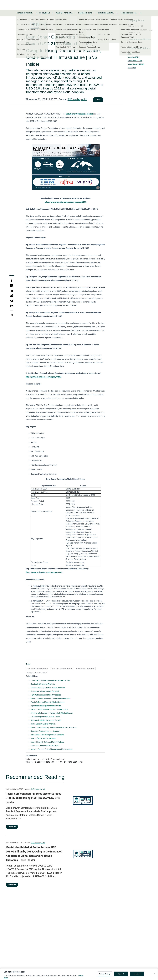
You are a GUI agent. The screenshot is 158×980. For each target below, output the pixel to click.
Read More (12, 827)
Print (129, 54)
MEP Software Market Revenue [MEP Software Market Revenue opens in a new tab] (43, 738)
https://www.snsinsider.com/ (139, 39)
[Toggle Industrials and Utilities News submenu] (117, 13)
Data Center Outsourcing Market (38, 669)
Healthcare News (85, 13)
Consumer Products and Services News (25, 13)
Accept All (137, 975)
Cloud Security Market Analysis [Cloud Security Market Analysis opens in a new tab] (43, 724)
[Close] (154, 975)
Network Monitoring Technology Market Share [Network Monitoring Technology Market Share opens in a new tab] (49, 709)
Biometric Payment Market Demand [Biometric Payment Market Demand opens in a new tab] (45, 731)
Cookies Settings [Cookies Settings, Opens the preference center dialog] (105, 975)
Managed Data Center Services (37, 673)
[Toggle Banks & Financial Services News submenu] (75, 13)
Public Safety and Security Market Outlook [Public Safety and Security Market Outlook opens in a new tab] (48, 702)
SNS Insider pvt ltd (77, 99)
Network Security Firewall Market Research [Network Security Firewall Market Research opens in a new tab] (48, 688)
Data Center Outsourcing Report (62, 669)
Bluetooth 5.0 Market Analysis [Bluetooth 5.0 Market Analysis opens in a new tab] (43, 684)
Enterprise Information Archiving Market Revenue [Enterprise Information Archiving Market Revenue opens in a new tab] (50, 699)
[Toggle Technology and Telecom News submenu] (140, 13)
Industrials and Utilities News (106, 13)
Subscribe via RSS (135, 61)
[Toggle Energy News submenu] (53, 13)
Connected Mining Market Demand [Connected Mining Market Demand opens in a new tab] (45, 691)
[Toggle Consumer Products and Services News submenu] (36, 13)
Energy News (45, 13)
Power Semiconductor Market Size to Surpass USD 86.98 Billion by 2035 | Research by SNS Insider (34, 798)
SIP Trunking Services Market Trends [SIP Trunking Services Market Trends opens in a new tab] (45, 717)
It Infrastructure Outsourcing (85, 669)
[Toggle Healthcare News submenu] (95, 13)
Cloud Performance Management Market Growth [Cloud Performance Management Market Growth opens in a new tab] (50, 680)
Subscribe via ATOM (136, 64)
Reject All (121, 975)
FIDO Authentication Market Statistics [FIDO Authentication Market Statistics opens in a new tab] (46, 695)
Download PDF (134, 57)
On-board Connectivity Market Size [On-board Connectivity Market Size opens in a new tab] (45, 746)
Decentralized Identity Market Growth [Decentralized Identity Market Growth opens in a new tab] (46, 720)
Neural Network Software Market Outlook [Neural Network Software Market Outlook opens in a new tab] (47, 742)
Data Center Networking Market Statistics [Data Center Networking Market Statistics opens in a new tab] (47, 735)
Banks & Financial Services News (64, 13)
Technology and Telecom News (129, 13)
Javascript (132, 68)
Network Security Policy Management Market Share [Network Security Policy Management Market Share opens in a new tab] (51, 749)
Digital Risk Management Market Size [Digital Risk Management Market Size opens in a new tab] (46, 706)
